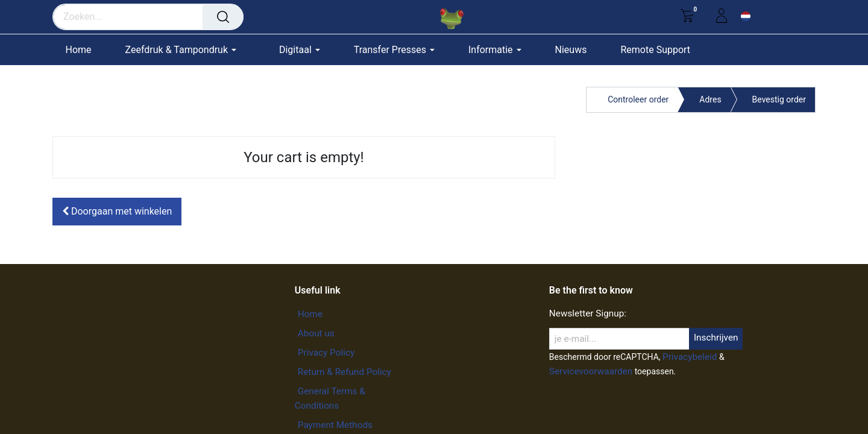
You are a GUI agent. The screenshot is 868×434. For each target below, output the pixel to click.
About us (316, 333)
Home (310, 314)
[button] (117, 212)
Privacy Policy (326, 353)
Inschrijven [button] (716, 338)
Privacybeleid (690, 357)
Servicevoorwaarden (591, 371)
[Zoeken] (223, 17)
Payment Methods (335, 425)
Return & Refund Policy (344, 372)
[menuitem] (84, 50)
